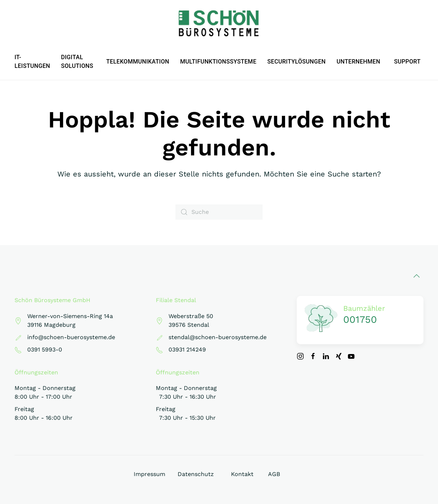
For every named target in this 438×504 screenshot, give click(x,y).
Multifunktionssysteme (218, 62)
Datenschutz (196, 474)
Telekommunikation (138, 62)
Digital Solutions (77, 62)
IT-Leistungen (32, 62)
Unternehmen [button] (358, 62)
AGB (274, 474)
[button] (417, 276)
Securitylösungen (297, 62)
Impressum (149, 474)
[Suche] (219, 212)
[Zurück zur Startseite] (219, 24)
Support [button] (407, 62)
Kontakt (242, 474)
